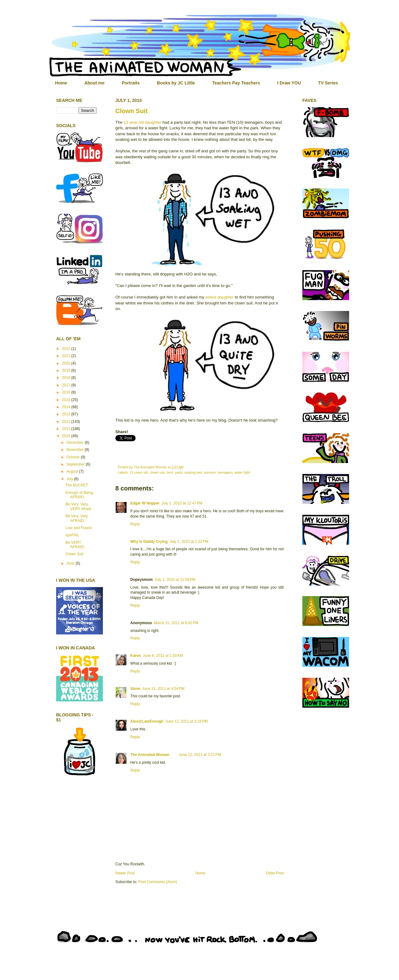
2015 (67, 400)
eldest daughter (220, 297)
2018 (67, 378)
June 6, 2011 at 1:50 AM (163, 656)
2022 (67, 349)
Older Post (275, 873)
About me (95, 83)
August (73, 471)
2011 (67, 429)
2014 (67, 407)
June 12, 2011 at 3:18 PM (186, 721)
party (179, 472)
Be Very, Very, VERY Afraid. (79, 506)
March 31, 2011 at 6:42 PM (176, 623)
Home (61, 83)
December (76, 442)
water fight (242, 472)
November (76, 450)
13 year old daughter (142, 122)
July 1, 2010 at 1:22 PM (189, 542)
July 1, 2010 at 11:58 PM (175, 580)
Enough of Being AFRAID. (79, 495)
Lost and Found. (79, 528)
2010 (67, 436)
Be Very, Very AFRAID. (77, 518)
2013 (67, 414)
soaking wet (193, 472)
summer (210, 472)
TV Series (328, 83)
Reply (135, 524)
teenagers (225, 472)
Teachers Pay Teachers (236, 83)
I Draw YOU (289, 83)
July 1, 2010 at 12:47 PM (182, 503)
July (70, 479)
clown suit (157, 472)
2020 (67, 363)
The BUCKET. (77, 485)
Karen (136, 656)
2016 (67, 392)
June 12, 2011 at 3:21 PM (200, 755)
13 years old (139, 472)
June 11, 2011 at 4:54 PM (163, 689)
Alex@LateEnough (147, 721)
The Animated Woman (150, 755)
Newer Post (125, 873)
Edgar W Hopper (145, 503)
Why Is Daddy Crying (149, 542)
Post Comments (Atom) (158, 882)
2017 (67, 385)
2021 (67, 356)
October (74, 457)
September (76, 464)
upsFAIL (72, 535)
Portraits (131, 83)
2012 (67, 422)
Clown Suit (131, 111)
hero (170, 472)
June (71, 563)
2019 (67, 370)
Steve (135, 689)
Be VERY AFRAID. (75, 545)
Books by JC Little (176, 83)
